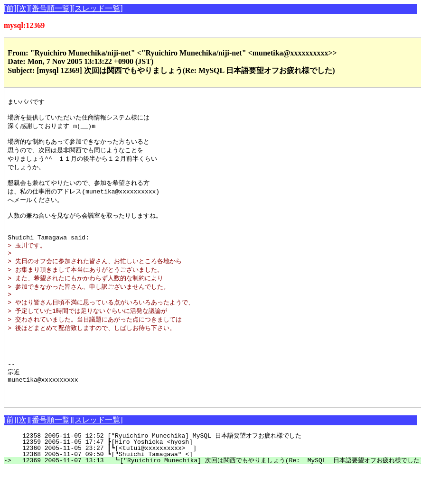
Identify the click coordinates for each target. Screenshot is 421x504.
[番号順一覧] (51, 8)
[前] (10, 8)
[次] (23, 8)
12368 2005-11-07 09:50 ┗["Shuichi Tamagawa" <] (176, 488)
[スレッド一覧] (98, 8)
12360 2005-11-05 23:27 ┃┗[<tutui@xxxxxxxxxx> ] (174, 482)
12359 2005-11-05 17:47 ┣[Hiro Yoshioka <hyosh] (176, 476)
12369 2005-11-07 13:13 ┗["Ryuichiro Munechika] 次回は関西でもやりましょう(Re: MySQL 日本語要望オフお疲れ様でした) (218, 495)
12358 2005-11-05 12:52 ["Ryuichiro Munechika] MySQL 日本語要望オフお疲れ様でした (169, 470)
